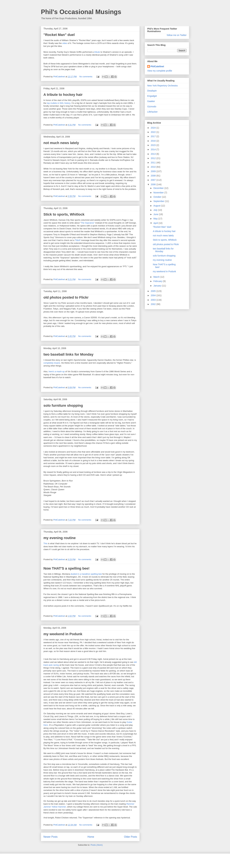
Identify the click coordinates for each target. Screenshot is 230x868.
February (158, 281)
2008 (154, 176)
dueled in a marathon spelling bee (86, 574)
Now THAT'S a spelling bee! (66, 568)
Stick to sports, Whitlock (64, 214)
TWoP (78, 240)
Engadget (152, 96)
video (65, 43)
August (157, 206)
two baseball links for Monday (68, 354)
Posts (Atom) (97, 845)
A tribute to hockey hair (63, 95)
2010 (154, 167)
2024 (154, 128)
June (156, 214)
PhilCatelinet (157, 66)
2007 (154, 180)
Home (91, 837)
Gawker (151, 101)
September (159, 201)
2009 (154, 171)
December (159, 188)
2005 (154, 291)
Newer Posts (50, 837)
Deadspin (152, 91)
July (156, 210)
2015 (154, 145)
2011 (154, 163)
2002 (154, 304)
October (158, 197)
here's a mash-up (57, 371)
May (156, 219)
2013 (154, 154)
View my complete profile (160, 71)
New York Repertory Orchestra (162, 86)
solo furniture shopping (63, 405)
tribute (97, 52)
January (158, 286)
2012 (154, 158)
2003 (154, 300)
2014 (154, 149)
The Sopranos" (88, 223)
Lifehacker (152, 112)
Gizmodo (152, 107)
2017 (154, 136)
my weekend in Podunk (63, 634)
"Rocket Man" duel (59, 35)
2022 (154, 132)
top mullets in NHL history (59, 103)
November (159, 193)
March (157, 277)
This (45, 543)
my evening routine (60, 538)
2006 (154, 184)
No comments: (86, 77)
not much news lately (61, 143)
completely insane (52, 363)
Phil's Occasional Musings (81, 12)
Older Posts (131, 837)
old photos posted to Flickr (66, 297)
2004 (154, 295)
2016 (154, 141)
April (156, 223)
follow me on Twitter (177, 35)
